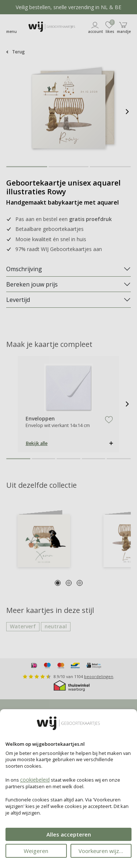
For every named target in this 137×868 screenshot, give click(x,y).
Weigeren (36, 851)
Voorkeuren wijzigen (104, 851)
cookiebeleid (35, 780)
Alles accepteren (69, 834)
